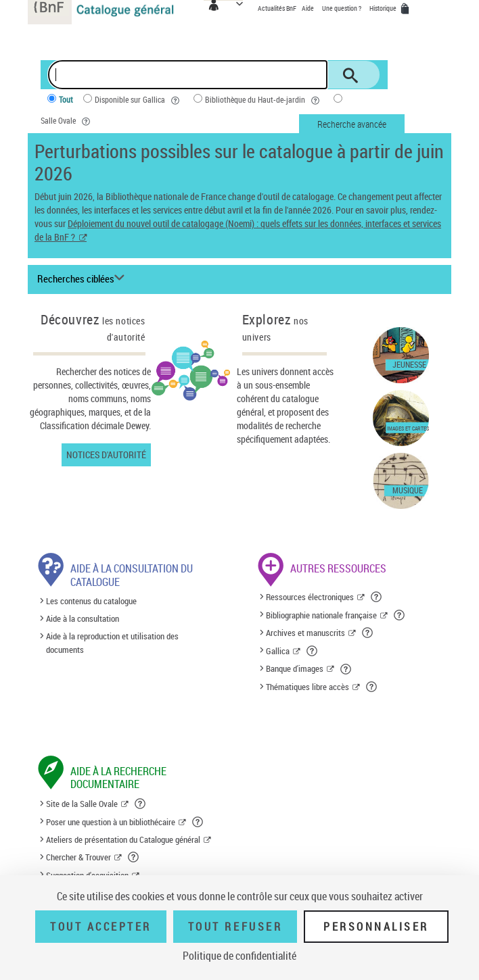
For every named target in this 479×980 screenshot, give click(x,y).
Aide (309, 8)
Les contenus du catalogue (91, 601)
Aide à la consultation (83, 618)
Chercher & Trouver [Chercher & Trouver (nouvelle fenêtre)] (78, 857)
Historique (384, 8)
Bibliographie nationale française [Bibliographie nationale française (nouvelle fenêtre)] (321, 615)
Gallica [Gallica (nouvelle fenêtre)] (278, 651)
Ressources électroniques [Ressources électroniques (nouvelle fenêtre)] (310, 597)
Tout (66, 99)
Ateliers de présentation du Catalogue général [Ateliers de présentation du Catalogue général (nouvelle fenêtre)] (123, 839)
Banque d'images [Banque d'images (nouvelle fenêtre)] (295, 668)
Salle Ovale (67, 121)
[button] (377, 597)
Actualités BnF (278, 8)
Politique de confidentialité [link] (239, 956)
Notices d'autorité (106, 455)
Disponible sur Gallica (139, 100)
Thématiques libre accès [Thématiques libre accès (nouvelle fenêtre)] (307, 687)
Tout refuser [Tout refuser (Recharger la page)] (235, 927)
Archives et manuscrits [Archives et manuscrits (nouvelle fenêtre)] (305, 633)
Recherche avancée (352, 124)
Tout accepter (101, 927)
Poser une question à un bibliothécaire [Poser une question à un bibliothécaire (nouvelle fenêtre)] (111, 822)
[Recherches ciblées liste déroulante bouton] (83, 279)
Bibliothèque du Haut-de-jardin (264, 100)
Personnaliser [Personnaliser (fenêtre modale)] (376, 927)
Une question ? (342, 8)
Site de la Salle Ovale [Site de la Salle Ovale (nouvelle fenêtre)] (82, 804)
